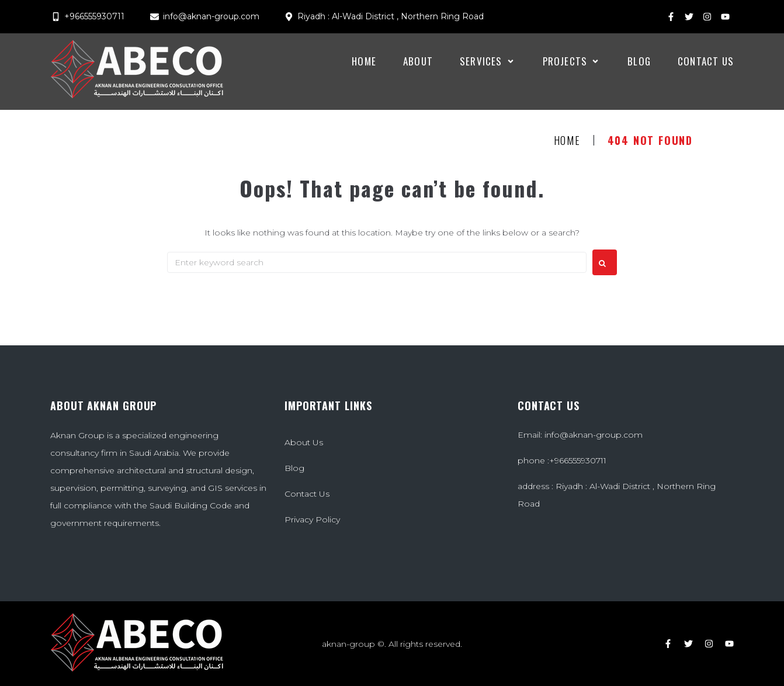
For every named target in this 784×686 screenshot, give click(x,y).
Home (567, 141)
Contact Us (307, 494)
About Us (304, 442)
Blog (294, 468)
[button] (488, 61)
